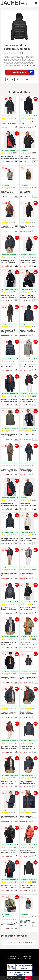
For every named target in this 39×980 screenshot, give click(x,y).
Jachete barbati (29, 943)
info (16, 127)
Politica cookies (26, 959)
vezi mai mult (30, 65)
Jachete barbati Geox (12, 943)
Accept (28, 978)
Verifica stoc (23, 72)
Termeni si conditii (15, 956)
